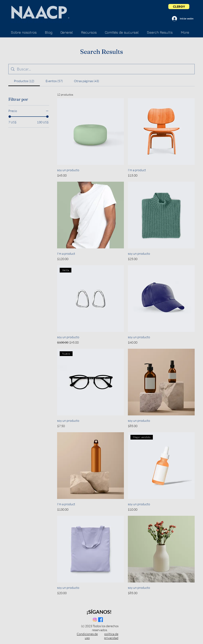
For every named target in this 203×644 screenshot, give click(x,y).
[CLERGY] (179, 7)
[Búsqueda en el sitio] (104, 69)
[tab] (24, 81)
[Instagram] (95, 620)
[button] (122, 32)
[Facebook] (101, 620)
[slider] (10, 117)
